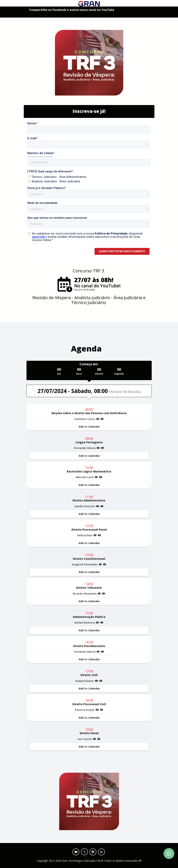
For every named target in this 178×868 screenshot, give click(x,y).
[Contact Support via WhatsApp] (169, 854)
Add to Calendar (89, 426)
